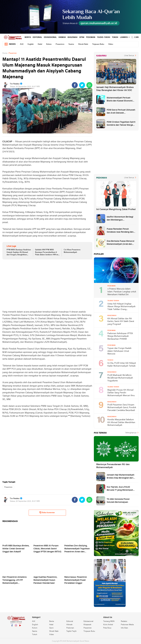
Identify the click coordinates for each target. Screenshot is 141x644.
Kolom (49, 44)
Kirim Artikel (108, 625)
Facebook (12, 627)
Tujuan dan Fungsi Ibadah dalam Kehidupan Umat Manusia (119, 351)
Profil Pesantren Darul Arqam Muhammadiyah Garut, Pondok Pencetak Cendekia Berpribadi (122, 408)
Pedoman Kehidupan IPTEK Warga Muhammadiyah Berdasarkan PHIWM (120, 336)
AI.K (22, 44)
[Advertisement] (47, 285)
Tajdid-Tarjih (104, 37)
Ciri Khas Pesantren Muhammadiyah (72, 251)
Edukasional (50, 37)
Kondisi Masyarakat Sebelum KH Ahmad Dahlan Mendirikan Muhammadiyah (121, 422)
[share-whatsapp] (89, 85)
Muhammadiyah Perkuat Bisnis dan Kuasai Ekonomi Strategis (120, 100)
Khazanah (73, 37)
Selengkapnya (131, 433)
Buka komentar (47, 513)
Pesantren (60, 44)
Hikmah (62, 37)
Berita (28, 37)
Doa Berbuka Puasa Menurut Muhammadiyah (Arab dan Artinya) (120, 243)
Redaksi (124, 621)
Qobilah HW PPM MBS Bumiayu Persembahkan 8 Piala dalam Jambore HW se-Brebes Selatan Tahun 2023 (47, 253)
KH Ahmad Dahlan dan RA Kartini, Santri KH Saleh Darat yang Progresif (121, 321)
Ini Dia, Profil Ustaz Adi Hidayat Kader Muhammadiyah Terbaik (122, 365)
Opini (82, 37)
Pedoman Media (127, 625)
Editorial (37, 37)
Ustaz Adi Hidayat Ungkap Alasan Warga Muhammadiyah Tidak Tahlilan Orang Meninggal (121, 307)
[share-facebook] (75, 85)
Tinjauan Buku (98, 44)
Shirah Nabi (83, 44)
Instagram (16, 627)
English (31, 44)
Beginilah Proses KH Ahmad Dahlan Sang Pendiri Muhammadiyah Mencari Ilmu (121, 393)
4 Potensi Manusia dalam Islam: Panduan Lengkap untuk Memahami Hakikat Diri (122, 292)
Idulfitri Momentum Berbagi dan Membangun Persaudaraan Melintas (120, 219)
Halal (40, 44)
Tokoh (115, 37)
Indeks (10, 44)
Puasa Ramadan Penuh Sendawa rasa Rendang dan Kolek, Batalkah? (120, 231)
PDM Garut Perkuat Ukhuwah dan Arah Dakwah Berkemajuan (121, 112)
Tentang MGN (109, 621)
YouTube (20, 627)
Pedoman (91, 37)
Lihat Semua (129, 56)
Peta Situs (107, 628)
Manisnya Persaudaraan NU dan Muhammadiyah (113, 466)
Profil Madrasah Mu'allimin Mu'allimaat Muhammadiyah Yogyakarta (120, 378)
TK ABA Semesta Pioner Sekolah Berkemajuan (118, 501)
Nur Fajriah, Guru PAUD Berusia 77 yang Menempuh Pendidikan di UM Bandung (120, 489)
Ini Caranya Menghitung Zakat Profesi (116, 209)
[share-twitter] (82, 85)
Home (5, 53)
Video (111, 44)
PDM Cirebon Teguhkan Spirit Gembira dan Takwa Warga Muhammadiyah (121, 124)
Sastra (71, 44)
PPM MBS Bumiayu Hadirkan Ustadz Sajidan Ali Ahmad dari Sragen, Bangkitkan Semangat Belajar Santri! (19, 253)
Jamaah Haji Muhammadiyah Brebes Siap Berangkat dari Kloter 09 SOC (115, 89)
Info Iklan (124, 628)
